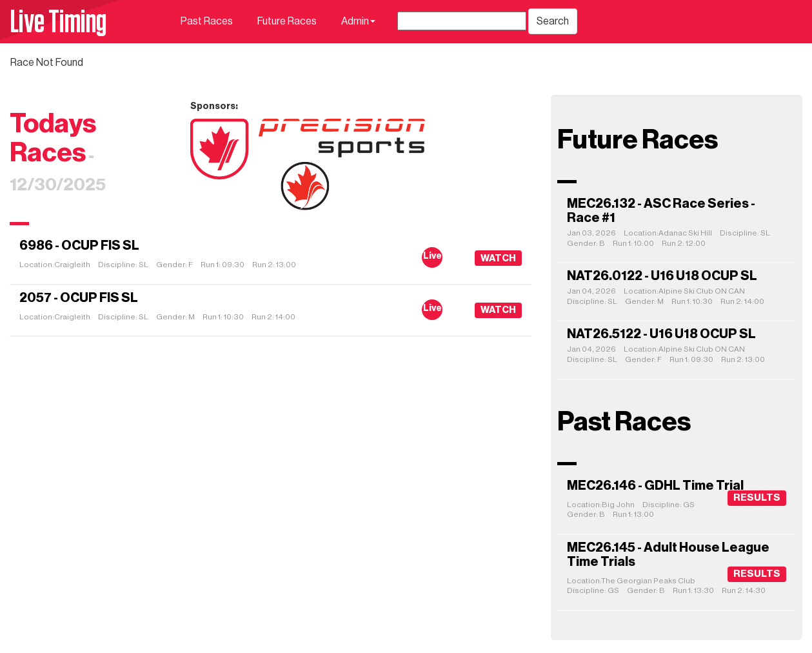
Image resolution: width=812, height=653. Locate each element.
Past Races (207, 21)
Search (553, 21)
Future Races (287, 21)
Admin (358, 21)
